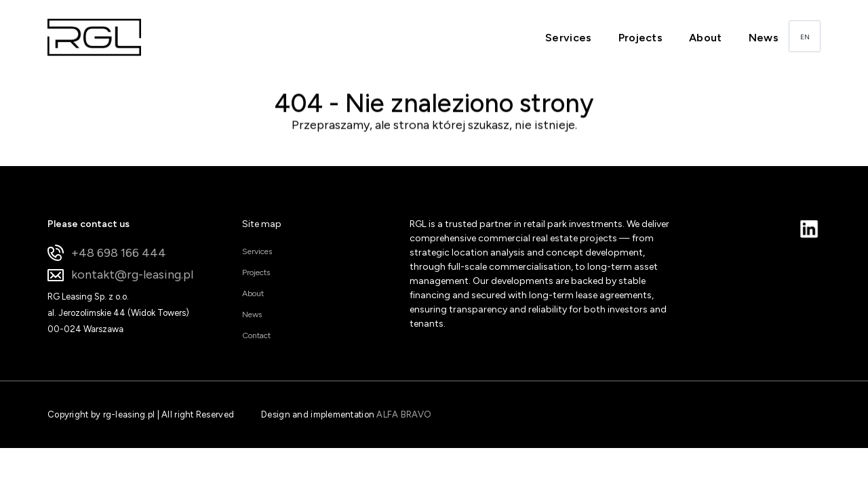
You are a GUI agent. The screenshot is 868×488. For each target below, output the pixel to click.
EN (805, 37)
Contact (256, 335)
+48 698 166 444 (107, 253)
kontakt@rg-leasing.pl (120, 275)
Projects (641, 38)
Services (569, 38)
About (706, 38)
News (764, 38)
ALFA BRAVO (404, 414)
